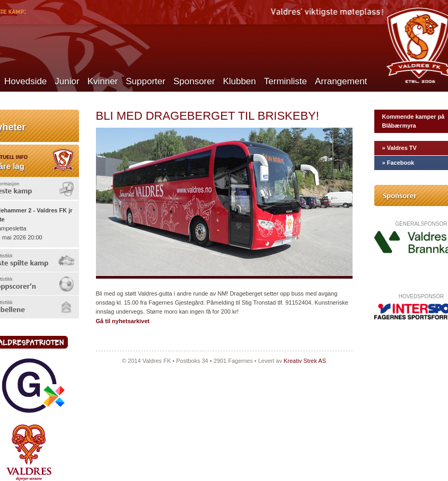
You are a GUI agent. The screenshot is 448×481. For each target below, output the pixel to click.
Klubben (239, 81)
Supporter (146, 81)
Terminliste (286, 81)
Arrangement (341, 81)
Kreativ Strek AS (305, 361)
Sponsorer (194, 81)
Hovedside (25, 81)
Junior (67, 81)
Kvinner (103, 81)
